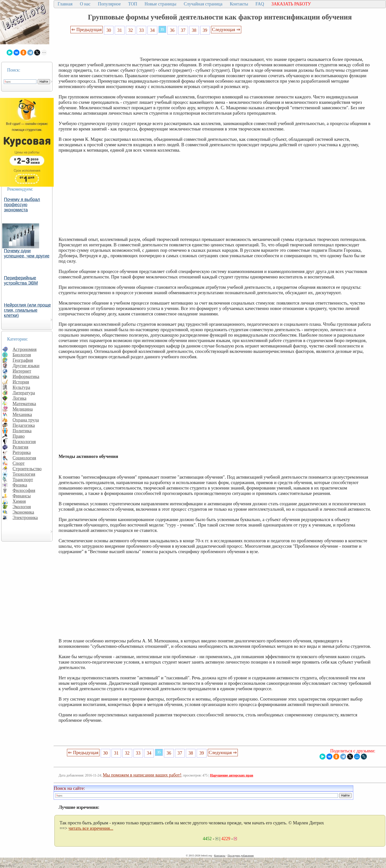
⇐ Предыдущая (87, 29)
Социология (24, 458)
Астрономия (25, 349)
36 (172, 30)
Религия (20, 447)
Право (19, 436)
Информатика (26, 376)
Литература (24, 393)
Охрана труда (26, 420)
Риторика (22, 452)
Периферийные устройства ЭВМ (21, 280)
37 (183, 30)
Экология (22, 507)
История (21, 382)
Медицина (23, 409)
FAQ (260, 4)
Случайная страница (203, 4)
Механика (22, 414)
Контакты (239, 4)
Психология (24, 442)
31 (120, 30)
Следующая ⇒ (226, 29)
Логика (19, 398)
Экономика (23, 512)
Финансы (22, 496)
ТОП (133, 4)
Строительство (27, 469)
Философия (24, 490)
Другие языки (26, 366)
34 (153, 30)
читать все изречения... (91, 828)
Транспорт (23, 479)
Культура (21, 387)
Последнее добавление (241, 855)
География (23, 360)
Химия (19, 501)
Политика (22, 431)
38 (194, 30)
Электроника (25, 517)
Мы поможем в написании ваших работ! (142, 775)
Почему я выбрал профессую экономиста (22, 205)
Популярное (109, 4)
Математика (24, 404)
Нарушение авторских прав (232, 775)
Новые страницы (160, 4)
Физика (20, 485)
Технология (24, 474)
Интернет (22, 371)
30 (109, 30)
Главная (65, 4)
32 (131, 30)
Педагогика (24, 425)
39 (205, 30)
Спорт (19, 463)
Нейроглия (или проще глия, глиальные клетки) (27, 310)
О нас (85, 4)
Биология (22, 355)
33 (141, 30)
